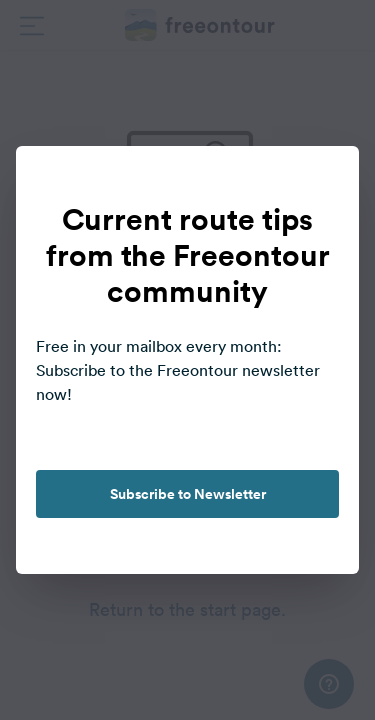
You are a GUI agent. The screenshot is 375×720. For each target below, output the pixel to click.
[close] (323, 182)
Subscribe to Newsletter (188, 494)
